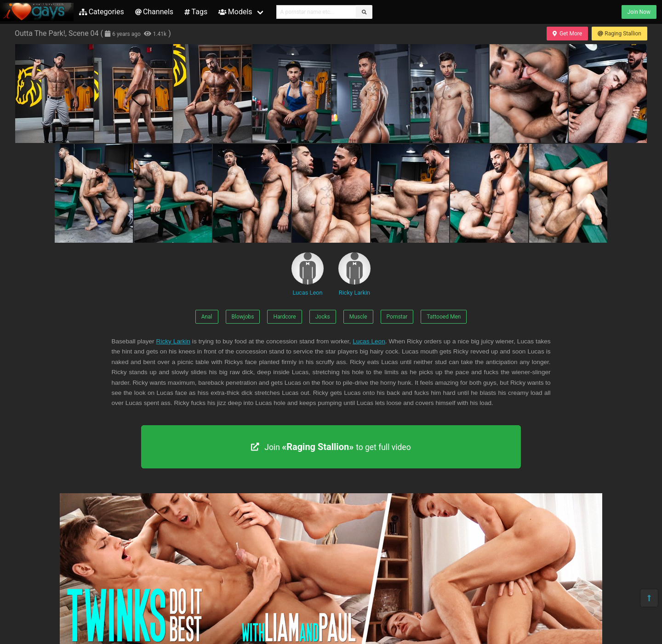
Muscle (358, 317)
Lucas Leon (308, 274)
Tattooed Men (444, 317)
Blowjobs (243, 317)
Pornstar (397, 317)
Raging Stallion (619, 34)
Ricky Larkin (354, 274)
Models (235, 12)
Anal (207, 317)
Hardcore (284, 317)
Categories (102, 12)
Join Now (639, 12)
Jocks (323, 317)
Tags (196, 12)
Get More (567, 34)
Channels (154, 12)
